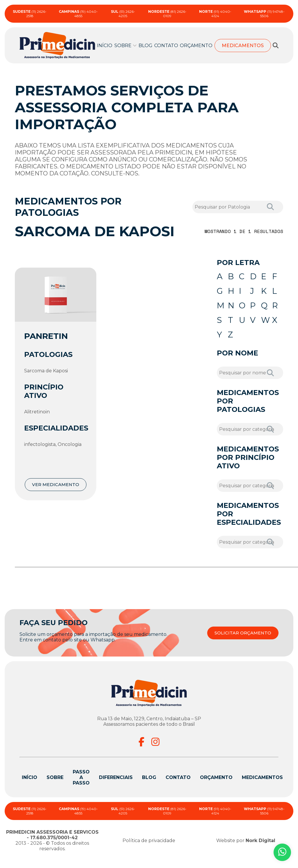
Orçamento (196, 46)
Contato (166, 46)
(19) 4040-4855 (78, 14)
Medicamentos (243, 46)
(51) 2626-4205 (123, 14)
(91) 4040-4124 (215, 14)
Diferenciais (116, 785)
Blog (146, 46)
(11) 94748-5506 (264, 14)
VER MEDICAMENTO (56, 484)
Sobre (123, 46)
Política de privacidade (149, 848)
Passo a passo (81, 785)
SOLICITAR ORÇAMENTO (241, 640)
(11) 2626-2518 (30, 14)
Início (105, 46)
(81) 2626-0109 (167, 14)
